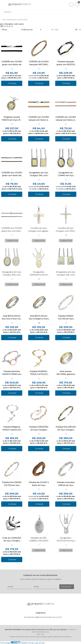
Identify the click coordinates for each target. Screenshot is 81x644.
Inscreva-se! (66, 587)
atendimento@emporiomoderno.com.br (43, 617)
